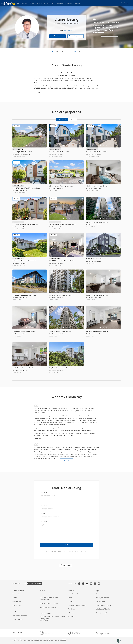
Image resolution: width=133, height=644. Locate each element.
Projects (70, 3)
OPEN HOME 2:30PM (18, 222)
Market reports (73, 594)
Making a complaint (103, 613)
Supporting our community (78, 605)
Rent (27, 3)
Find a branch (45, 594)
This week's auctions (20, 616)
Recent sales (17, 605)
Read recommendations (110, 36)
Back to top (66, 565)
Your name (43, 505)
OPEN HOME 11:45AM (55, 149)
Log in (129, 3)
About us (77, 3)
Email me (57, 36)
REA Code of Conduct (103, 609)
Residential (16, 594)
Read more (38, 93)
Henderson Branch (73, 24)
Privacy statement (102, 598)
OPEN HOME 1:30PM (18, 149)
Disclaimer (99, 594)
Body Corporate (61, 3)
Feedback (71, 609)
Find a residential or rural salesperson (49, 599)
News (70, 598)
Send (66, 545)
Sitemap (71, 613)
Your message (44, 493)
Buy (18, 3)
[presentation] (54, 535)
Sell (22, 3)
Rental (15, 598)
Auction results (18, 620)
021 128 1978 (70, 31)
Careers (71, 602)
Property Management (37, 3)
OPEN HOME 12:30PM (55, 222)
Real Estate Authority (103, 605)
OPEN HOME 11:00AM (18, 259)
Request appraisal (76, 36)
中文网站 (71, 617)
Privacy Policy (83, 551)
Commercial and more (48, 607)
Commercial (50, 3)
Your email (43, 513)
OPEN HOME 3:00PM (18, 186)
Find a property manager (49, 604)
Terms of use (100, 602)
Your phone (43, 522)
